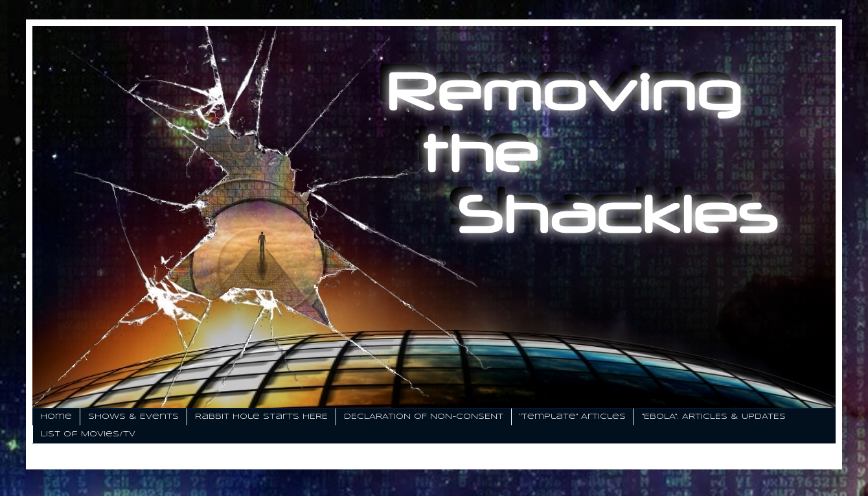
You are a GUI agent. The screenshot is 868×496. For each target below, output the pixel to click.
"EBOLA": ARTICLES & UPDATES (714, 417)
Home (56, 417)
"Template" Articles (573, 417)
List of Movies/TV (88, 434)
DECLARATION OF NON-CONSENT (424, 417)
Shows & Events (133, 417)
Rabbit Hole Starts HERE (261, 417)
